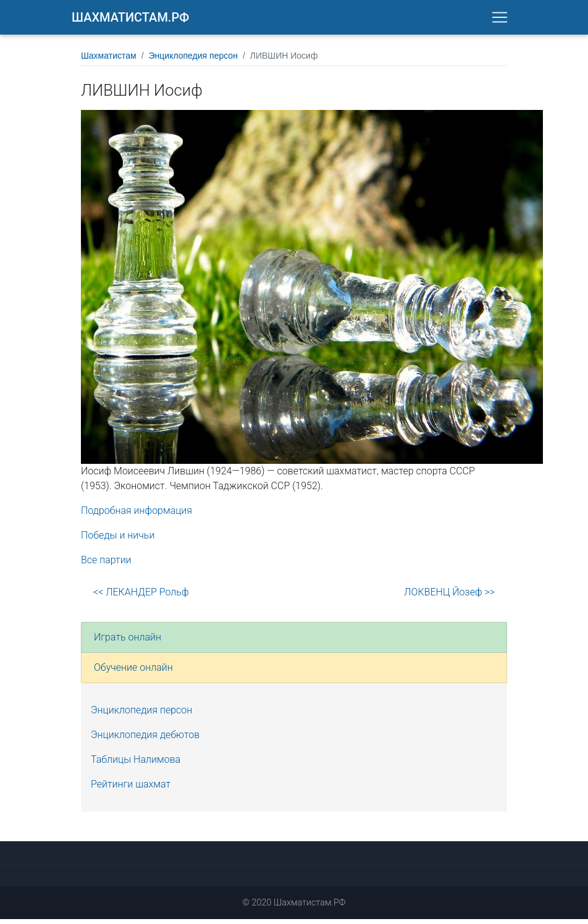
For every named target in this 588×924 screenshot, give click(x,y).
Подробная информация (136, 515)
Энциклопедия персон (193, 61)
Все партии (106, 565)
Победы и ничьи (118, 540)
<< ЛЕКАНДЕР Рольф (141, 597)
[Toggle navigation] (500, 20)
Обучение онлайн (133, 672)
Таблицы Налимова (136, 764)
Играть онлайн (128, 642)
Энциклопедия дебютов (145, 740)
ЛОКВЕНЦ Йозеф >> (449, 597)
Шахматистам (109, 61)
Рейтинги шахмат (131, 789)
